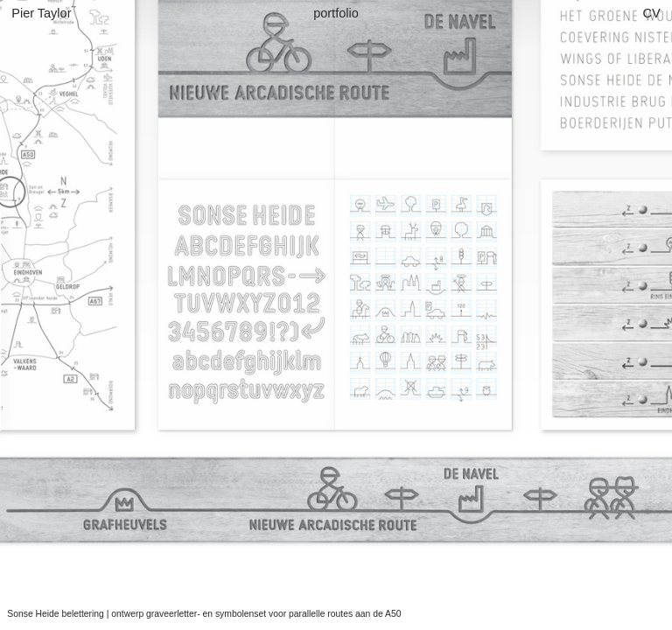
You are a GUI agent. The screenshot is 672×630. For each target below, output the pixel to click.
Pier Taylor (41, 13)
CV (655, 13)
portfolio (336, 13)
